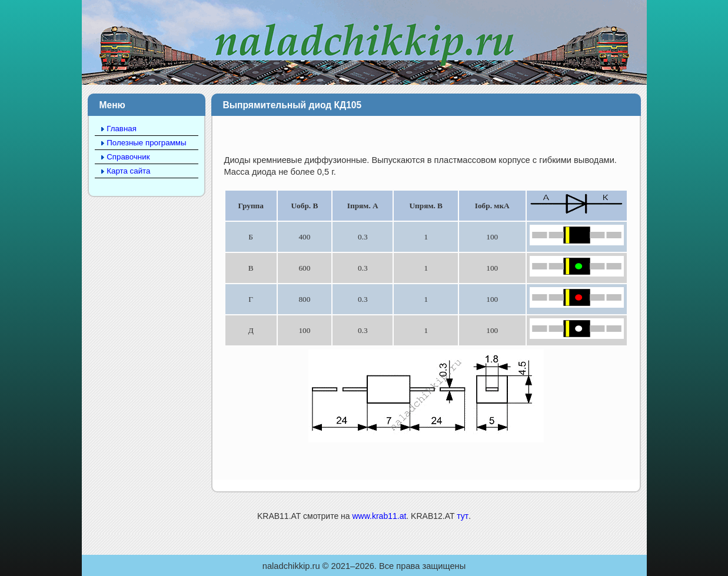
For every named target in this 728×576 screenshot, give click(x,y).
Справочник (128, 157)
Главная (122, 129)
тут (463, 516)
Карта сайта (128, 171)
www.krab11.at (379, 516)
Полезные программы (146, 143)
